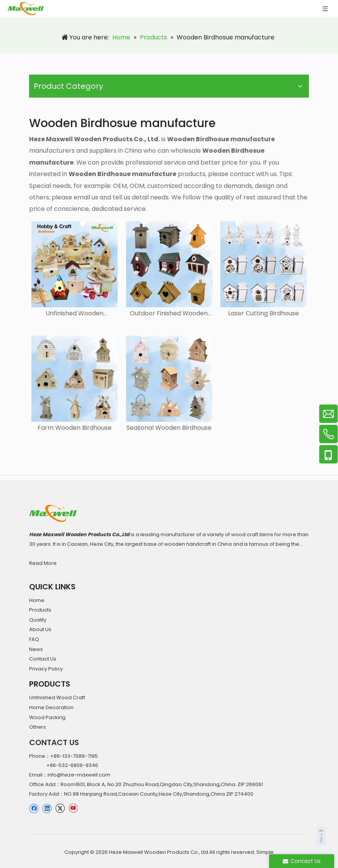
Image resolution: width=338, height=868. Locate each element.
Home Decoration (51, 707)
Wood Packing (47, 717)
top (322, 835)
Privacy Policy (46, 669)
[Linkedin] (47, 808)
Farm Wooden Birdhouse (75, 428)
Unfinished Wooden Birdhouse (75, 313)
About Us (40, 629)
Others (38, 727)
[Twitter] (60, 808)
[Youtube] (73, 808)
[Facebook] (34, 808)
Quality (38, 620)
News (36, 649)
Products (40, 610)
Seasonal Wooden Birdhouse (169, 428)
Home (37, 600)
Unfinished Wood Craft (57, 697)
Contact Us (43, 659)
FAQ (34, 639)
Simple (265, 852)
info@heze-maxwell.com (79, 775)
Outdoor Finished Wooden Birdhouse (169, 313)
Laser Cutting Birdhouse (263, 313)
